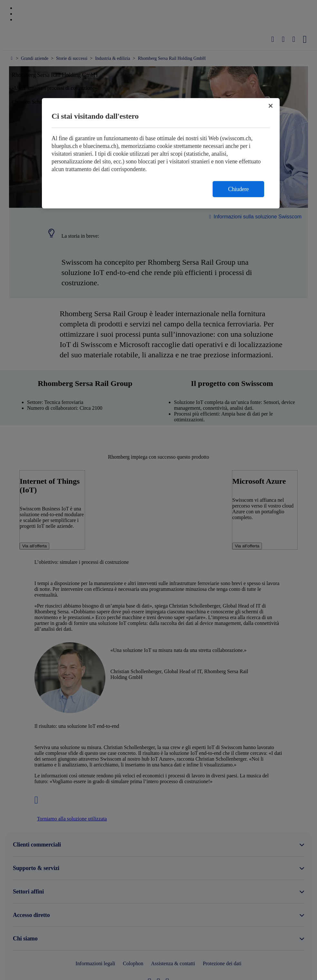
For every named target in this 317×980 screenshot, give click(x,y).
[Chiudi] (271, 106)
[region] (161, 153)
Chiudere (238, 189)
